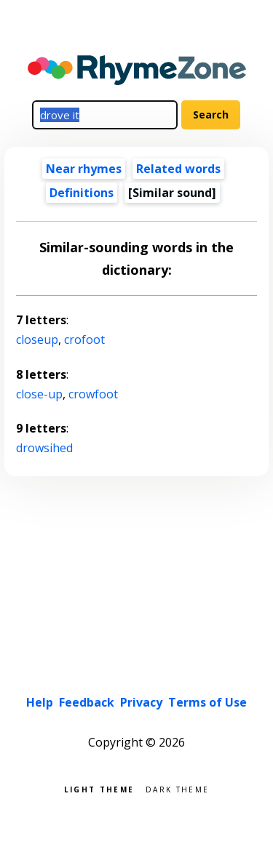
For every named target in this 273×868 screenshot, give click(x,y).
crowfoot (93, 394)
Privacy (141, 702)
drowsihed (44, 448)
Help (40, 702)
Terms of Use (207, 702)
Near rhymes (84, 169)
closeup (37, 339)
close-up (39, 394)
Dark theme (177, 788)
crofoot (84, 339)
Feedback (87, 702)
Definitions (82, 193)
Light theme (99, 788)
